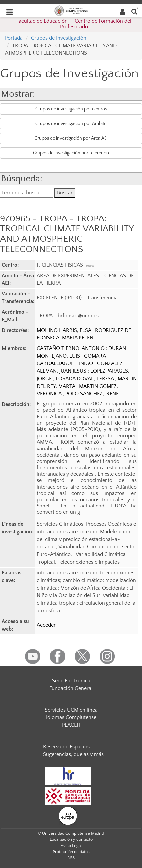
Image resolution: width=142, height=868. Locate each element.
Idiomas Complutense (71, 717)
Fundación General (71, 688)
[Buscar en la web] (134, 11)
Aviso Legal (71, 846)
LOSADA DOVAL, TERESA (85, 379)
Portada (14, 38)
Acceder (46, 625)
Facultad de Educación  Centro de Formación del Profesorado (74, 24)
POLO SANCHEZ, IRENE (92, 394)
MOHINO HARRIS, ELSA (65, 330)
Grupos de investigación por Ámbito (71, 124)
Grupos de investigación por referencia (71, 153)
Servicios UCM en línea (71, 710)
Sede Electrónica (71, 681)
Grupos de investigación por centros (71, 109)
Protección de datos (71, 852)
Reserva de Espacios (66, 747)
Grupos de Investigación (59, 38)
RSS (71, 858)
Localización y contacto (71, 839)
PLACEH (71, 725)
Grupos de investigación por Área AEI (71, 138)
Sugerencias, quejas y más (73, 754)
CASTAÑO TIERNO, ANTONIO (71, 348)
